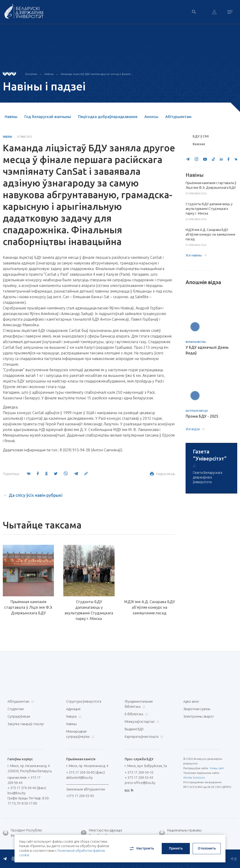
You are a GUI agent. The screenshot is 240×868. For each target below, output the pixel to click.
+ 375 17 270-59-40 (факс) (27, 788)
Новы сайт (217, 768)
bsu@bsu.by (17, 793)
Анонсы (151, 117)
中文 (234, 859)
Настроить (141, 849)
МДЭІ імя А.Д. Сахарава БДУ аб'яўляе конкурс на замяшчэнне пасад (150, 607)
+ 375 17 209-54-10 (139, 772)
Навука (73, 716)
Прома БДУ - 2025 (202, 416)
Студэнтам (16, 709)
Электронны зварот (199, 716)
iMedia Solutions (194, 777)
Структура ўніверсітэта (84, 701)
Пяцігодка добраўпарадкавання (108, 117)
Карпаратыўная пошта (143, 737)
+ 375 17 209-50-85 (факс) (85, 772)
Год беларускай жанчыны (48, 117)
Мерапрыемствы (196, 342)
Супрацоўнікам (19, 716)
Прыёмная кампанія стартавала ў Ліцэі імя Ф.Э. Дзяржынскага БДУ (28, 607)
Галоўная (31, 74)
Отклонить (207, 848)
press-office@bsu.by (140, 783)
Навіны (49, 74)
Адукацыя (73, 709)
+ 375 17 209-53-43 (139, 778)
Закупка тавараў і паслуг (26, 724)
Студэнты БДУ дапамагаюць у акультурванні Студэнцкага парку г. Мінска (89, 610)
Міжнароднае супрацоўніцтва (80, 734)
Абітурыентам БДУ (197, 411)
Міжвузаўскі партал (141, 722)
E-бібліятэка (136, 714)
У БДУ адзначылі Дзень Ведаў (207, 350)
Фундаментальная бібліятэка (139, 704)
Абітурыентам (178, 117)
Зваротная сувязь (197, 709)
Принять (176, 848)
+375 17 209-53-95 (80, 796)
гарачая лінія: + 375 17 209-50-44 (24, 780)
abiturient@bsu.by (79, 778)
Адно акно (191, 701)
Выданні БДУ (134, 729)
